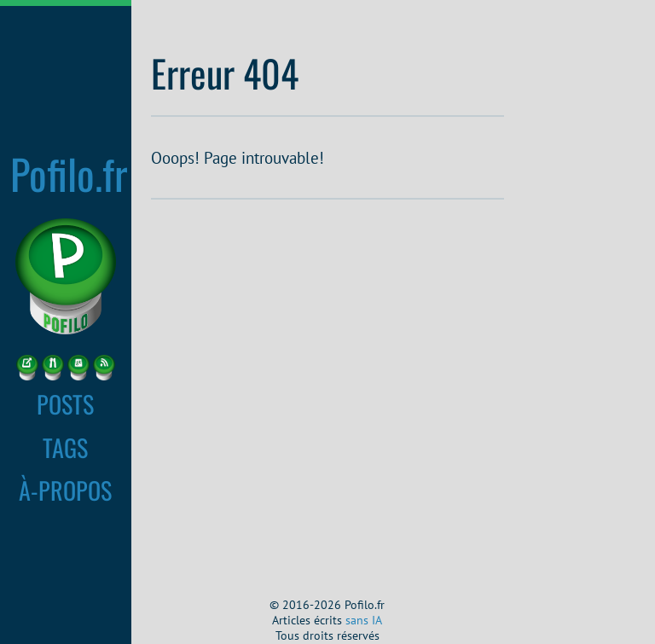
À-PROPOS (65, 490)
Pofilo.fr (69, 173)
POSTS (65, 403)
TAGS (65, 447)
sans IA (364, 620)
